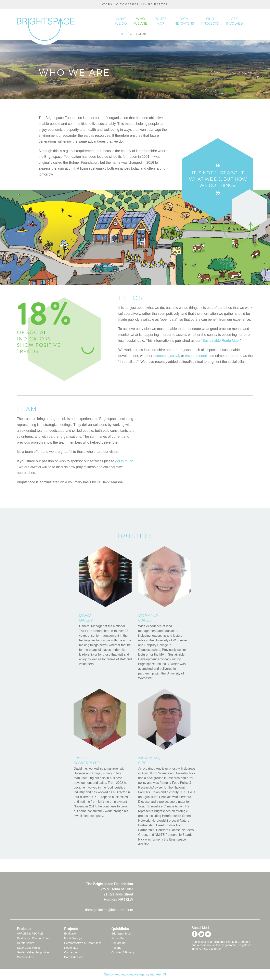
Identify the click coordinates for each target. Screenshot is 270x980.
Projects (24, 929)
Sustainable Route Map (221, 341)
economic (161, 356)
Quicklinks (120, 929)
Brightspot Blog (121, 934)
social (175, 356)
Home (122, 34)
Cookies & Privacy (123, 952)
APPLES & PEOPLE (30, 934)
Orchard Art (71, 952)
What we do (121, 21)
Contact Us (118, 943)
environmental (196, 356)
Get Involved (234, 21)
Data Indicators (74, 957)
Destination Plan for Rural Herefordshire (33, 941)
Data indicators (184, 21)
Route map (160, 21)
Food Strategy (73, 938)
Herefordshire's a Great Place (83, 943)
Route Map (71, 948)
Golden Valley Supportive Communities (33, 955)
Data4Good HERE (29, 948)
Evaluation (71, 934)
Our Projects (210, 21)
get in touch (124, 461)
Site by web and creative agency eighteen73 (135, 974)
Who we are (141, 21)
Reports (116, 948)
